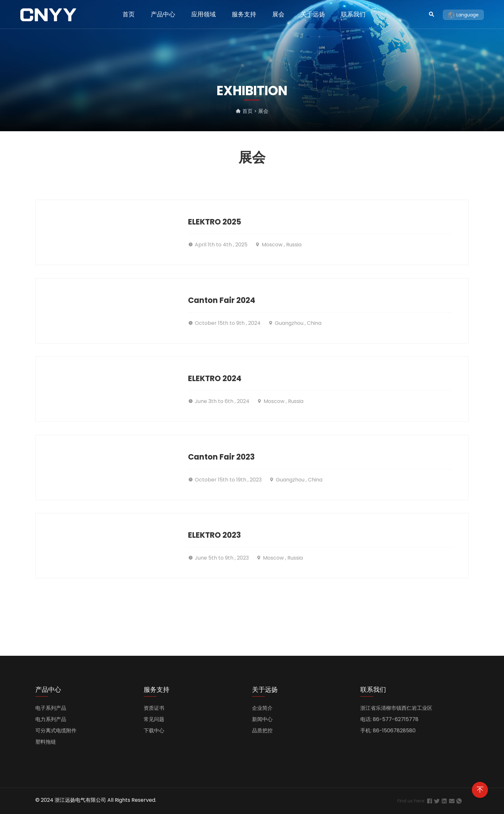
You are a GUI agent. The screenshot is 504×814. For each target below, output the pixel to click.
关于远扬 (313, 14)
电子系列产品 (51, 708)
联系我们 (353, 14)
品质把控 (262, 731)
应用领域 (203, 14)
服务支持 (244, 14)
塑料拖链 (46, 742)
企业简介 (262, 708)
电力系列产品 (51, 719)
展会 (278, 14)
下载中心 (154, 731)
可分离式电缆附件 (56, 731)
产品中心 (163, 14)
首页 (129, 14)
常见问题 (154, 719)
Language (463, 15)
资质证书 (154, 708)
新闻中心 (262, 719)
